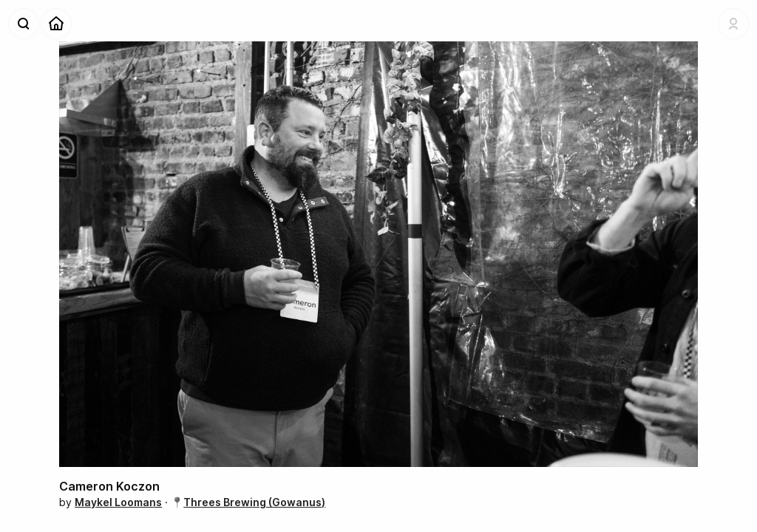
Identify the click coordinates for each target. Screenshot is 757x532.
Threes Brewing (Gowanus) (254, 502)
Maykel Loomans (118, 502)
